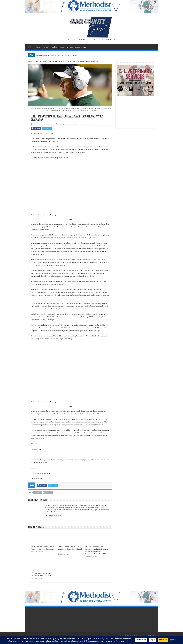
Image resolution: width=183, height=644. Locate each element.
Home (30, 61)
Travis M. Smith (37, 124)
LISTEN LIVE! (81, 47)
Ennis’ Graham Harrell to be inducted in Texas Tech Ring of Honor (70, 549)
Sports (46, 47)
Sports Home (30, 47)
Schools (37, 47)
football (48, 493)
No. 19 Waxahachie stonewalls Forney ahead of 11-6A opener (57, 55)
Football (43, 61)
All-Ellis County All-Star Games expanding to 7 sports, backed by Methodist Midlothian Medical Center (96, 550)
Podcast (55, 47)
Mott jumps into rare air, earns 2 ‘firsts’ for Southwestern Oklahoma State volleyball (42, 573)
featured (37, 493)
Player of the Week (66, 47)
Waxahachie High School (71, 124)
